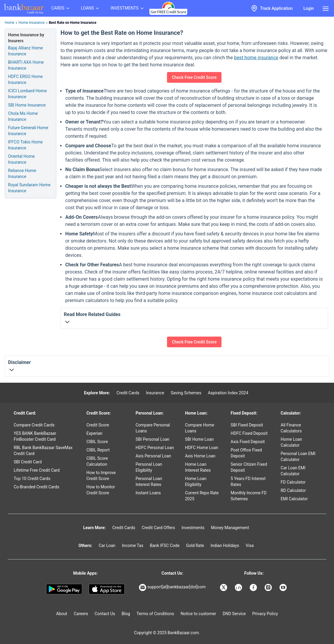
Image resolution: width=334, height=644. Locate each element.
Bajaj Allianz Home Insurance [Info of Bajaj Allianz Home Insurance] (25, 51)
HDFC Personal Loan (155, 448)
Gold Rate (195, 545)
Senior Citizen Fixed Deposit (249, 467)
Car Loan (107, 545)
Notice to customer (198, 614)
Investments (193, 528)
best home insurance (256, 58)
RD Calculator (293, 490)
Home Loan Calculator (291, 442)
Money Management (230, 528)
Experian (94, 433)
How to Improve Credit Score (101, 476)
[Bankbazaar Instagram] (269, 587)
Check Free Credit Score (194, 77)
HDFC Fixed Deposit (249, 433)
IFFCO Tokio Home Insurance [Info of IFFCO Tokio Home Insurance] (25, 145)
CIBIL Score (97, 442)
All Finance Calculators (291, 428)
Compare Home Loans (199, 428)
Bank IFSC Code (165, 545)
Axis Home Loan (200, 456)
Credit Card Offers (158, 528)
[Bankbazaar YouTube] (284, 587)
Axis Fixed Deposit (248, 442)
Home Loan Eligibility (196, 482)
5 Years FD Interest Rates (248, 482)
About (61, 614)
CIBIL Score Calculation (97, 461)
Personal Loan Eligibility (149, 467)
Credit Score (98, 425)
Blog (126, 614)
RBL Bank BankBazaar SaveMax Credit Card (43, 451)
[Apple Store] (107, 589)
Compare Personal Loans (153, 428)
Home (10, 23)
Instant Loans (148, 493)
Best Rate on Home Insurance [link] (73, 23)
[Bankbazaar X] (224, 587)
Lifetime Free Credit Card (37, 470)
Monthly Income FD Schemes (249, 496)
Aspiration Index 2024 (228, 393)
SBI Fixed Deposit (247, 425)
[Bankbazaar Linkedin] (239, 587)
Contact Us (105, 614)
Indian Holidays (225, 545)
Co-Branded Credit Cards (36, 487)
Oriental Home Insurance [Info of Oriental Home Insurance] (21, 159)
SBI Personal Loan (152, 439)
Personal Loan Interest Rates (149, 482)
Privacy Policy (265, 614)
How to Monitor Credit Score (101, 490)
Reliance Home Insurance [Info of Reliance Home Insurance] (22, 173)
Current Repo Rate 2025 (202, 496)
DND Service (234, 614)
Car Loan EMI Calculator (293, 471)
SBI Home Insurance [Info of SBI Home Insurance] (27, 105)
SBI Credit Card (28, 462)
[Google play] (64, 589)
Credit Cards (128, 393)
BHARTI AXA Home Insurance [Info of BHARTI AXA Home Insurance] (26, 65)
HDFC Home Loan (202, 448)
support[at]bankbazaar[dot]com (172, 587)
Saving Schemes (186, 393)
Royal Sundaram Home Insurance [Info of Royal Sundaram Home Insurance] (29, 188)
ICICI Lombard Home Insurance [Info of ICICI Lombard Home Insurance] (27, 94)
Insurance (155, 393)
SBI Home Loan (199, 439)
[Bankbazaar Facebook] (254, 587)
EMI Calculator (294, 499)
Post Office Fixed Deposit (246, 453)
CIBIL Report (98, 450)
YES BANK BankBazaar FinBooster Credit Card (35, 436)
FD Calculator (293, 482)
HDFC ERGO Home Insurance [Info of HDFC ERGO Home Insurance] (25, 79)
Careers (81, 614)
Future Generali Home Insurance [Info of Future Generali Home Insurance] (28, 131)
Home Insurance (32, 23)
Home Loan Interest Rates (198, 467)
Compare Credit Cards (34, 425)
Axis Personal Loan (153, 456)
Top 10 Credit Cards (32, 479)
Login (309, 8)
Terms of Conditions (155, 614)
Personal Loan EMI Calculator (298, 457)
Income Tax (133, 545)
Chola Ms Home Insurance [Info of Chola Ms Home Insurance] (23, 116)
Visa (250, 545)
